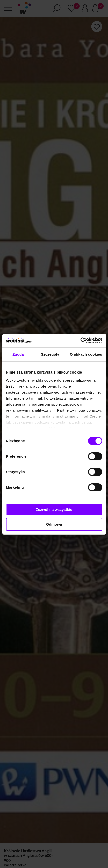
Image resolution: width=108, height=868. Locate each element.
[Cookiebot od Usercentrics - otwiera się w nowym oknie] (80, 341)
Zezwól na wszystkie (54, 509)
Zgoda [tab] (18, 354)
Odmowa (54, 524)
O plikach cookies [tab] (86, 354)
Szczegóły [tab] (50, 354)
